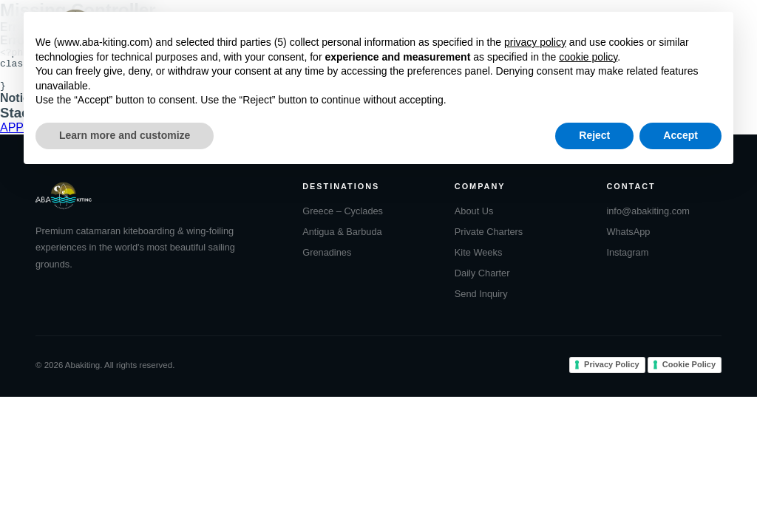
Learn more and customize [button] (125, 135)
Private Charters (489, 241)
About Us (474, 220)
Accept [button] (680, 135)
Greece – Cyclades (343, 220)
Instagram (627, 261)
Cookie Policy (689, 373)
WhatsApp (628, 241)
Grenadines (327, 261)
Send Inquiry (481, 303)
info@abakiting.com (648, 220)
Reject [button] (594, 135)
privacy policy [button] (535, 42)
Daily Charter (482, 282)
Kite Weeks (478, 261)
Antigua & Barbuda (342, 241)
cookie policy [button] (588, 57)
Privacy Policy (612, 373)
